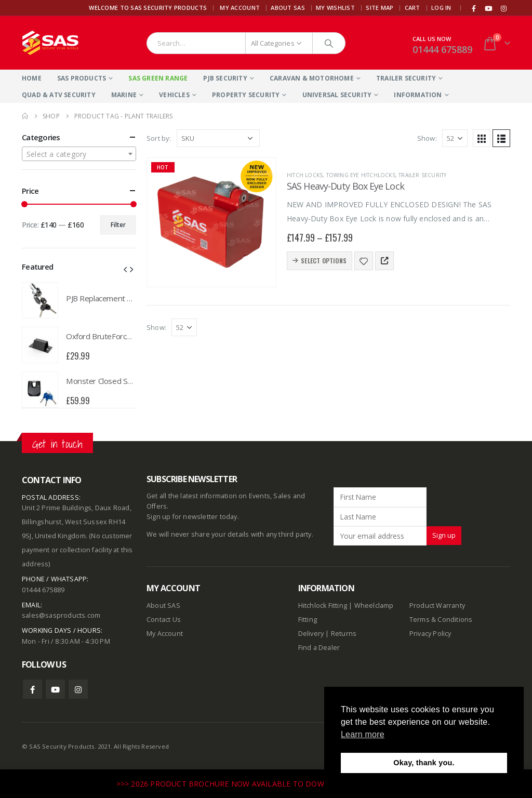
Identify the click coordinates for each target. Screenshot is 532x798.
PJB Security (225, 78)
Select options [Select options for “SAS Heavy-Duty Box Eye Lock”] (324, 261)
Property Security (246, 95)
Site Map (380, 8)
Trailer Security (406, 78)
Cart (413, 8)
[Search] (329, 43)
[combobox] (79, 154)
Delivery (311, 634)
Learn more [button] (363, 734)
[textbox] (79, 154)
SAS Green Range (158, 78)
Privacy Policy (430, 634)
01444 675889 (442, 49)
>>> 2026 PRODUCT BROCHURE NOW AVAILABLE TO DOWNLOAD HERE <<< (252, 784)
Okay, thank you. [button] (424, 763)
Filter (118, 225)
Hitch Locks (305, 175)
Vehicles (174, 95)
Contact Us (164, 620)
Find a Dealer (319, 648)
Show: (427, 138)
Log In (441, 8)
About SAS (288, 8)
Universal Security (337, 95)
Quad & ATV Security (59, 95)
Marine (124, 95)
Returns (344, 634)
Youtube (55, 689)
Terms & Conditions (441, 620)
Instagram (78, 689)
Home (32, 78)
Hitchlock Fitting (323, 606)
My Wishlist (335, 8)
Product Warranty (438, 606)
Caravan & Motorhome (312, 78)
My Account (240, 8)
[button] (125, 269)
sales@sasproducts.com (61, 615)
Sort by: (159, 138)
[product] (211, 222)
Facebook (32, 689)
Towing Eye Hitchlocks (361, 175)
